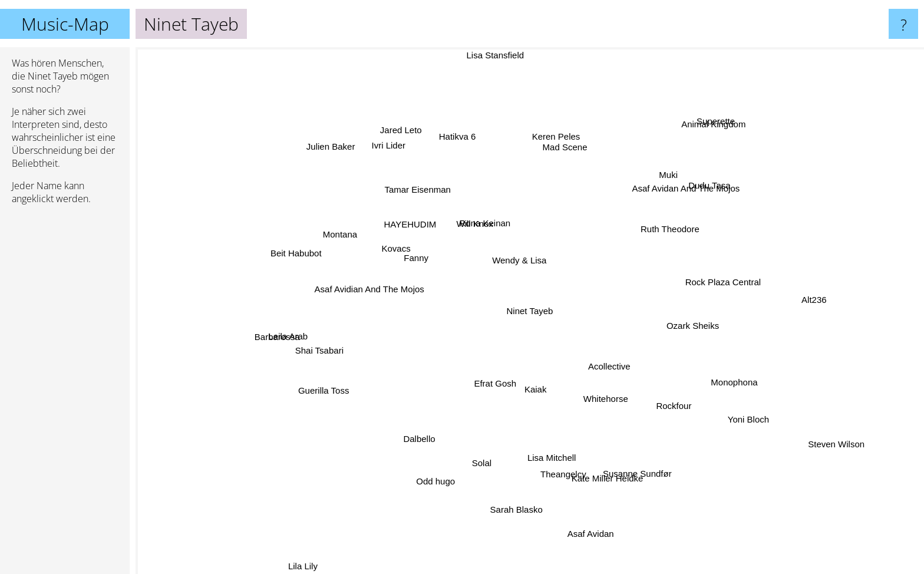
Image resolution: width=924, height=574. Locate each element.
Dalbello (431, 429)
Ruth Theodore (654, 229)
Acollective (625, 367)
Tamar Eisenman (430, 196)
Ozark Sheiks (690, 323)
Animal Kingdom (692, 147)
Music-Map (65, 24)
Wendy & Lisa (525, 260)
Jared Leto (413, 145)
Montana (337, 242)
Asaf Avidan (603, 553)
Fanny (420, 260)
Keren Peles (555, 141)
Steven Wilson (806, 431)
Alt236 (792, 300)
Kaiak (543, 403)
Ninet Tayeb (530, 311)
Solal (484, 446)
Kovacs (406, 251)
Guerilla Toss (346, 382)
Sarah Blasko (515, 488)
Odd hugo (444, 461)
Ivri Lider (391, 151)
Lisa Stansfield (499, 73)
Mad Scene (562, 151)
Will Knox (475, 218)
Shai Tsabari (321, 359)
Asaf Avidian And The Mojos (386, 286)
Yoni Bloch (737, 418)
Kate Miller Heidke (596, 460)
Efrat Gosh (487, 386)
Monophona (717, 375)
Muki (670, 187)
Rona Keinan (481, 228)
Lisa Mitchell (547, 441)
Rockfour (676, 411)
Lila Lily (317, 564)
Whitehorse (596, 387)
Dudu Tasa (707, 191)
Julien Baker (356, 167)
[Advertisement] (65, 394)
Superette (709, 134)
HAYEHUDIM (419, 231)
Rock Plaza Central (707, 292)
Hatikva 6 (461, 142)
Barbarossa (299, 333)
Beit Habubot (294, 257)
